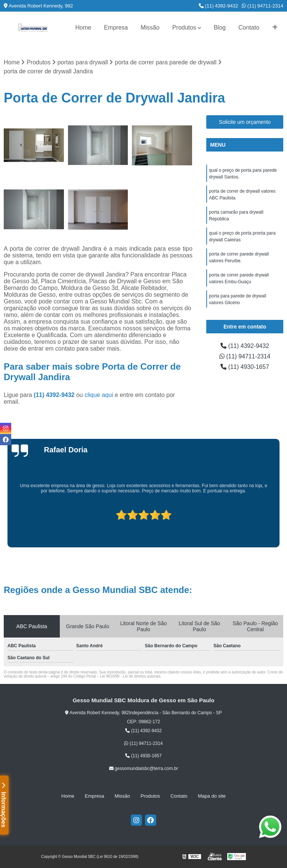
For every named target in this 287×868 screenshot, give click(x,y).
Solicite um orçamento (245, 122)
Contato (249, 27)
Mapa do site (212, 796)
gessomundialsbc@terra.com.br (144, 768)
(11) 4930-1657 (245, 367)
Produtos (184, 27)
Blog (220, 27)
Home (83, 27)
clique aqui (99, 395)
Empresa (116, 27)
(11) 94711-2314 (263, 6)
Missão (150, 27)
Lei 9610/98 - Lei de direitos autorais (130, 676)
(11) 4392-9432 (219, 6)
